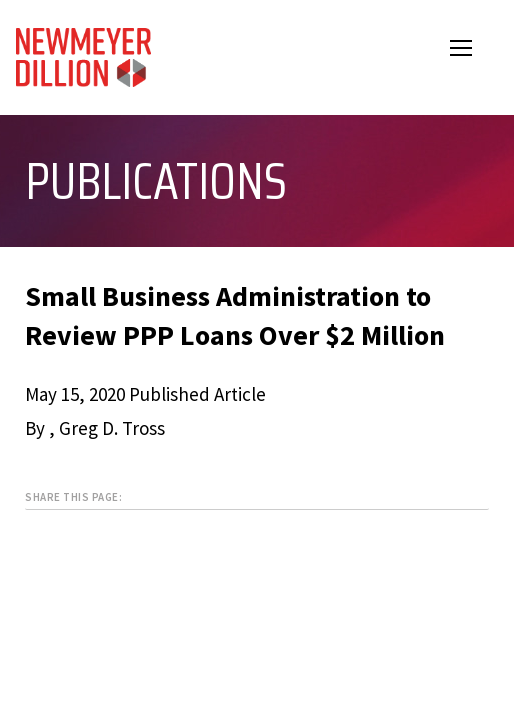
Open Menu (474, 50)
